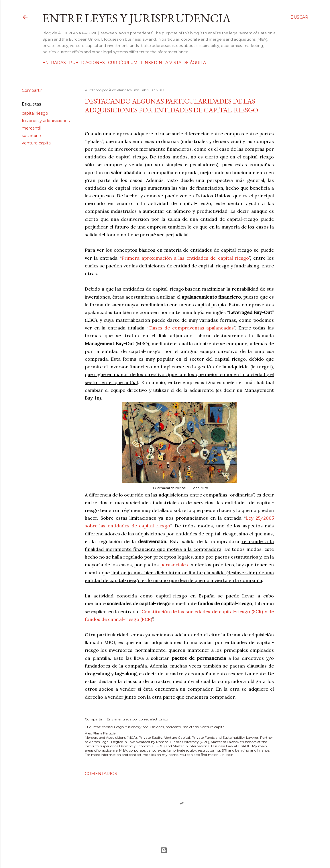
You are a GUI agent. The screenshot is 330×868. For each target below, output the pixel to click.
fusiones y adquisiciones (46, 121)
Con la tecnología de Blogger (164, 850)
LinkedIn (151, 63)
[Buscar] (299, 17)
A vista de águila (186, 63)
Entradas (54, 63)
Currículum (123, 63)
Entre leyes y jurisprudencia (137, 18)
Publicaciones (87, 63)
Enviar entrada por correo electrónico (137, 719)
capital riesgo (35, 113)
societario (31, 136)
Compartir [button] (32, 90)
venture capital (37, 143)
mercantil (31, 128)
